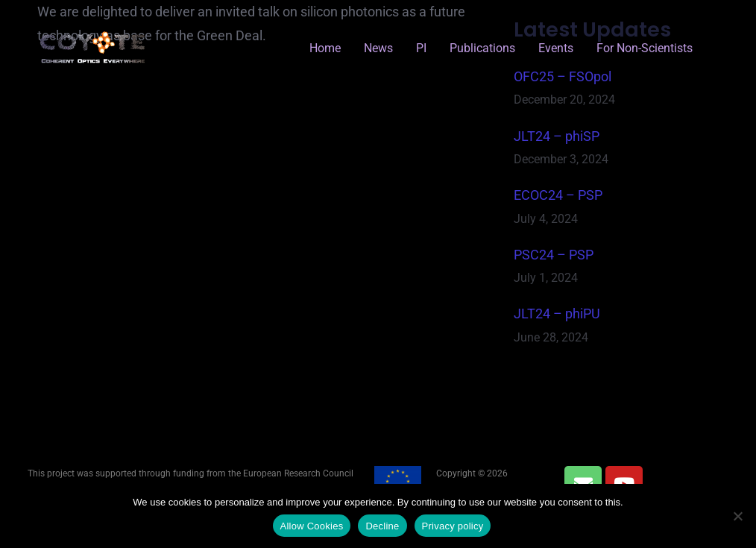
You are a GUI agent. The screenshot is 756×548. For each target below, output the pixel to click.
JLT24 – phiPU (557, 314)
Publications (482, 48)
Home (325, 48)
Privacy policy (453, 526)
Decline (382, 526)
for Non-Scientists (645, 48)
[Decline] (737, 516)
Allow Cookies (312, 526)
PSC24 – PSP (554, 255)
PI (421, 48)
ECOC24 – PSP (558, 195)
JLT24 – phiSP (557, 136)
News (378, 48)
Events (556, 48)
